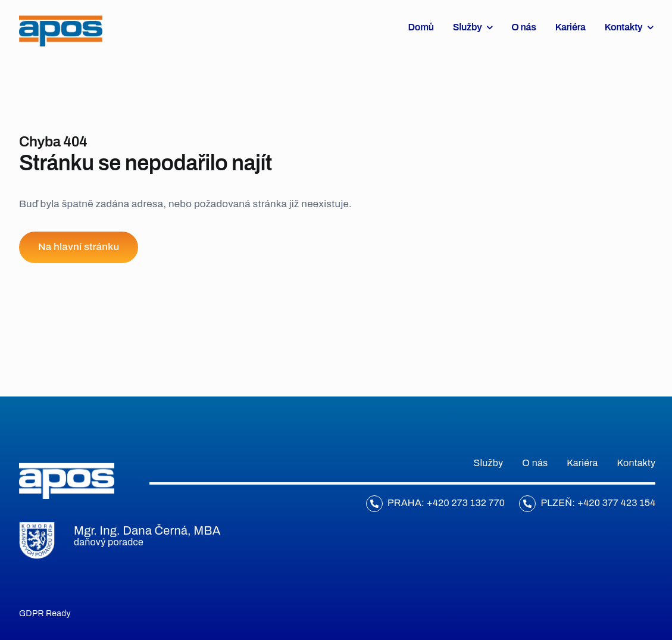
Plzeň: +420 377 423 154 (598, 503)
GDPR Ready (45, 614)
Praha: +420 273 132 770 (446, 503)
